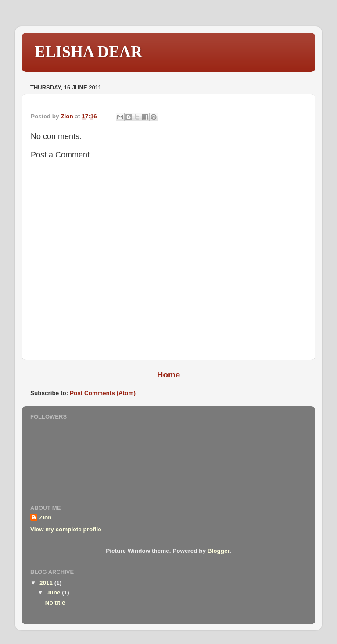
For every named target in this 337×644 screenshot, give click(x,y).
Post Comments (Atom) (103, 393)
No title (55, 603)
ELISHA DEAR (88, 52)
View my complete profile (66, 529)
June (54, 592)
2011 (47, 583)
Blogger (219, 551)
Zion (45, 518)
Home (168, 375)
